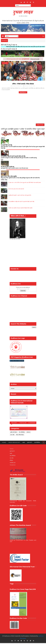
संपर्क (24, 443)
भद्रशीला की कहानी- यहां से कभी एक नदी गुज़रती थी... (20, 196)
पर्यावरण (28, 433)
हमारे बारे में (30, 443)
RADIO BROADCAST (14, 443)
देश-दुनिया (6, 63)
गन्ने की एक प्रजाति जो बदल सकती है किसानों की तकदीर (20, 209)
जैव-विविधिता (22, 433)
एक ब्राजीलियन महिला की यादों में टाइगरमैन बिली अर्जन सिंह (21, 202)
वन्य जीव (12, 459)
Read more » (23, 92)
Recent (14, 424)
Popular (23, 424)
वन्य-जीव (12, 436)
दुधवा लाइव (23, 12)
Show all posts (35, 59)
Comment (32, 424)
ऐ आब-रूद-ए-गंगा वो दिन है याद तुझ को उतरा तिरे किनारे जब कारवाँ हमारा (25, 183)
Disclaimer (13, 466)
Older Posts (40, 125)
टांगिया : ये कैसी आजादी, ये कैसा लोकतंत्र (23, 84)
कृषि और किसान (14, 433)
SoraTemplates (25, 637)
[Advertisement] (23, 255)
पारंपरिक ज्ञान (13, 464)
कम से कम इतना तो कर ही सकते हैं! (16, 190)
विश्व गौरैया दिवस (20, 436)
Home (4, 443)
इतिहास (11, 461)
